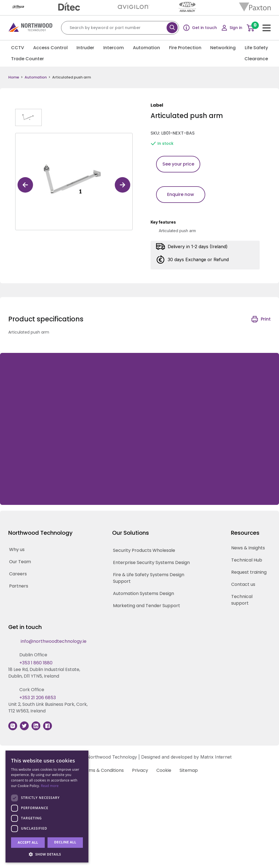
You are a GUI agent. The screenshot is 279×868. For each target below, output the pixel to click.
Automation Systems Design (144, 593)
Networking (223, 48)
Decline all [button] (65, 842)
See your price (178, 164)
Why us (17, 550)
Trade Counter (27, 59)
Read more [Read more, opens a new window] (50, 786)
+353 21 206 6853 (38, 698)
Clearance (256, 59)
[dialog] (47, 807)
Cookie (164, 770)
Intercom (114, 48)
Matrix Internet (216, 757)
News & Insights (248, 548)
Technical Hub (247, 560)
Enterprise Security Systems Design (151, 563)
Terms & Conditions (102, 770)
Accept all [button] (28, 842)
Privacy (140, 770)
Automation (146, 48)
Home (14, 77)
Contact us (243, 584)
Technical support (242, 600)
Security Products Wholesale (144, 550)
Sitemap (189, 770)
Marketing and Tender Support (147, 606)
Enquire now (181, 194)
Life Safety (256, 48)
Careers (18, 574)
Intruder (85, 48)
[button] (47, 854)
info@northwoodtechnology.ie (54, 641)
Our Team (20, 562)
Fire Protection (185, 48)
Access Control (50, 48)
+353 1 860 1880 (36, 663)
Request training (249, 572)
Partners (19, 586)
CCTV (18, 48)
